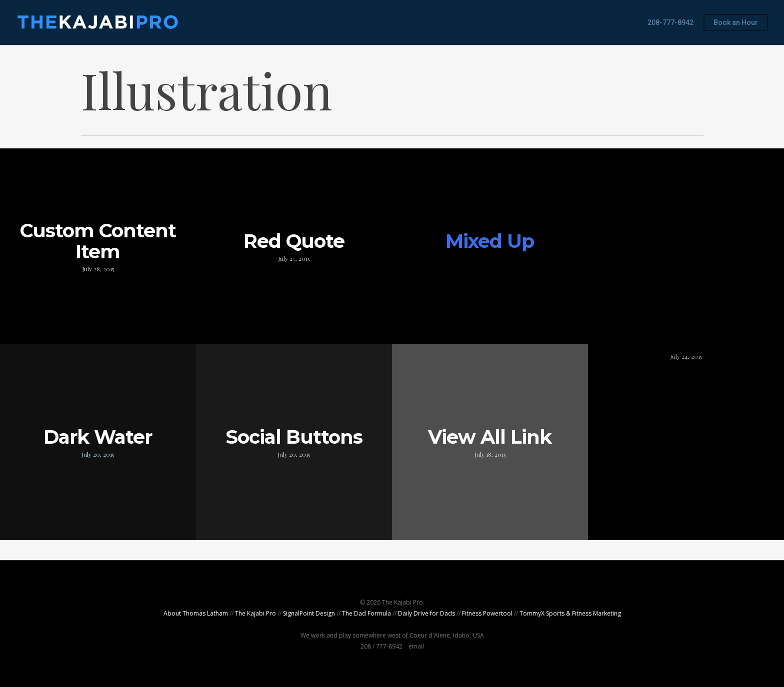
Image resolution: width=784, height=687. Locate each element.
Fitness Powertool (487, 613)
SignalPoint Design (309, 613)
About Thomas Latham (196, 613)
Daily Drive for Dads (426, 613)
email (416, 646)
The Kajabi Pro (255, 613)
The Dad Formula (366, 613)
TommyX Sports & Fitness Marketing (570, 613)
